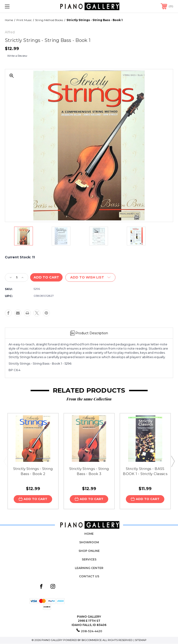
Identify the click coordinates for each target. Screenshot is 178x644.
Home (89, 534)
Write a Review (17, 56)
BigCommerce (92, 640)
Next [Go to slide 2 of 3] (173, 461)
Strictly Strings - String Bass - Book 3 (89, 471)
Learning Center (89, 568)
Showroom (89, 542)
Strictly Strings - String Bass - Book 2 (33, 471)
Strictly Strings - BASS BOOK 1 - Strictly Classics (145, 471)
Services (89, 559)
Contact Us (89, 576)
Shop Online (89, 551)
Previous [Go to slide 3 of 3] (5, 461)
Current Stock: (20, 257)
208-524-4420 (92, 631)
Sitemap (141, 640)
